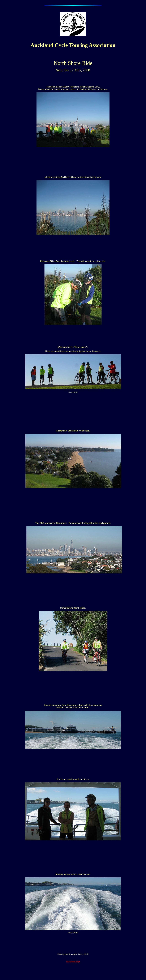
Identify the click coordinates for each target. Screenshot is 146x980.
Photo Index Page (73, 962)
